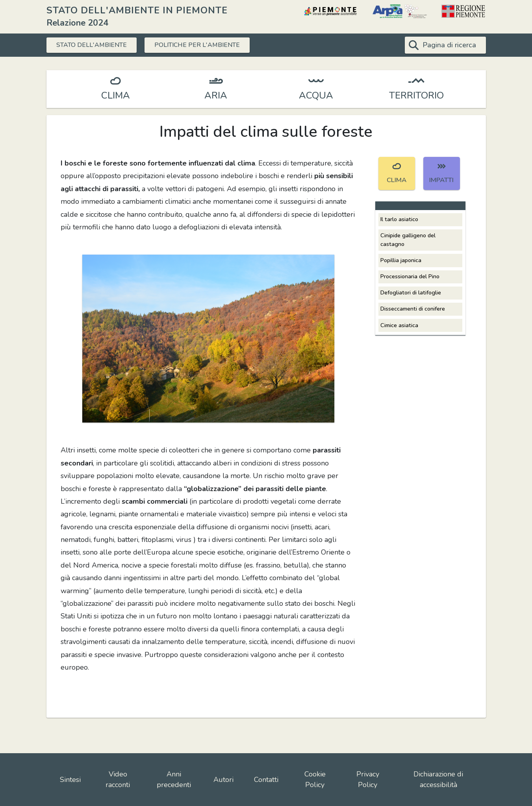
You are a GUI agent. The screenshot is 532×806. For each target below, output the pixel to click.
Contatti (266, 780)
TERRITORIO (416, 95)
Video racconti (118, 779)
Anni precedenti (174, 779)
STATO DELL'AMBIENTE (97, 45)
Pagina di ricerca (449, 45)
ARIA (216, 95)
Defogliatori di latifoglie (411, 292)
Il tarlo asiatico (399, 219)
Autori (223, 780)
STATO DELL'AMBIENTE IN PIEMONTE (137, 10)
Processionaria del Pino (410, 276)
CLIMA (116, 95)
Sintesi (70, 780)
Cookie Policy (315, 779)
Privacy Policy (368, 779)
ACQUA (316, 95)
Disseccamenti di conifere (413, 309)
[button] (208, 338)
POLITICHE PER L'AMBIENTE (213, 45)
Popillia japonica (401, 260)
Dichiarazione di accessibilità (438, 779)
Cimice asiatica (399, 325)
